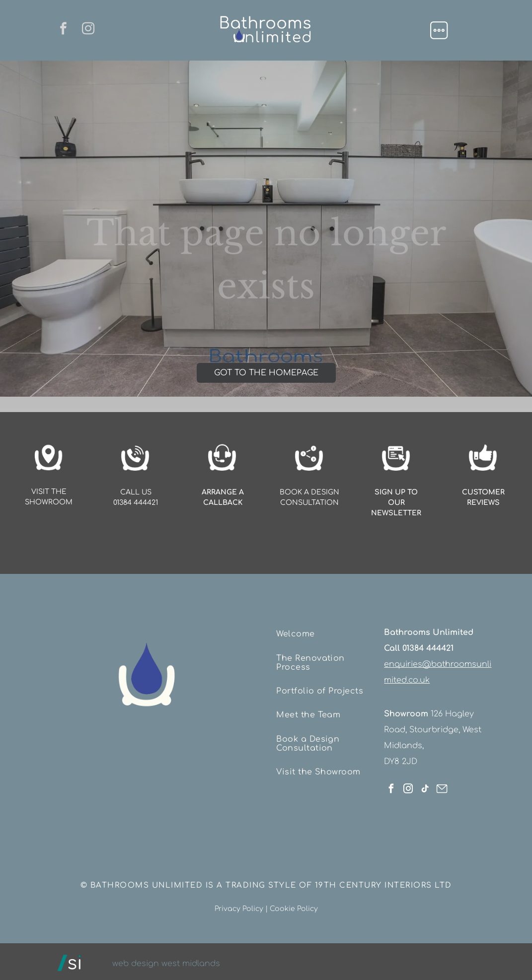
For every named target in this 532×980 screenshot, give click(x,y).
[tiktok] (425, 786)
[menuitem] (326, 633)
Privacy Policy (239, 905)
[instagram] (90, 30)
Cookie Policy (294, 905)
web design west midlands (166, 960)
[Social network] (442, 786)
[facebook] (61, 30)
